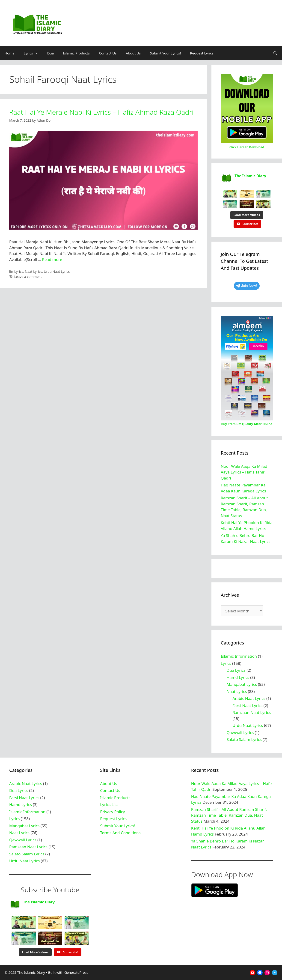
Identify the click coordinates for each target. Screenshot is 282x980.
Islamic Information (239, 656)
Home (10, 53)
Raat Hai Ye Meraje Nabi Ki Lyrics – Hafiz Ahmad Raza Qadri (101, 112)
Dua (51, 53)
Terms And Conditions (120, 833)
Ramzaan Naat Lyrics (252, 712)
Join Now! (246, 286)
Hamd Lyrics (238, 677)
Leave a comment (28, 277)
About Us (133, 53)
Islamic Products (76, 53)
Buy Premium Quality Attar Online (247, 424)
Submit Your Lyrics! (165, 53)
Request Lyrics (202, 53)
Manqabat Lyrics (242, 684)
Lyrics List (109, 805)
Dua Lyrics (236, 670)
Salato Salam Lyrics (244, 739)
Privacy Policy (112, 812)
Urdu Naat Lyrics (57, 271)
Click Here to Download (247, 147)
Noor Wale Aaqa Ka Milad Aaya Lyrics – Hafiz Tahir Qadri (244, 472)
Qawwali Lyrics (240, 733)
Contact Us (108, 53)
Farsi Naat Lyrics (247, 706)
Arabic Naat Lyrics (249, 698)
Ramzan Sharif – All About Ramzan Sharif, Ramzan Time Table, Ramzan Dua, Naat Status (229, 815)
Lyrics (33, 53)
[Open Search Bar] (275, 53)
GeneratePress (76, 972)
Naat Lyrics (34, 271)
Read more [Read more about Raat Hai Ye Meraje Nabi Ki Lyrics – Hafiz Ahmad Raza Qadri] (52, 259)
